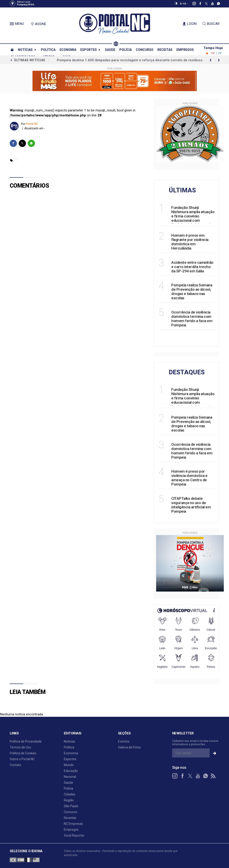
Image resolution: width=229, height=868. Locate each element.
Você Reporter (74, 835)
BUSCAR (211, 24)
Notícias (25, 50)
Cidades (70, 794)
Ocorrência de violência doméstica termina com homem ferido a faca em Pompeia (192, 319)
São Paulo (71, 806)
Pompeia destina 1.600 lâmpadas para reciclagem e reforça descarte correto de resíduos (130, 60)
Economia (68, 50)
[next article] (211, 60)
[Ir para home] (12, 50)
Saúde (110, 50)
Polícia (126, 50)
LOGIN (190, 24)
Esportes (89, 50)
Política (48, 50)
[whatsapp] (216, 4)
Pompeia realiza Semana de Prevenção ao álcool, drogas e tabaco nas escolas (192, 291)
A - (186, 4)
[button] (12, 25)
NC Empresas (73, 824)
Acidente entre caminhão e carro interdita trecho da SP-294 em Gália (192, 267)
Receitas (165, 50)
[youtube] (210, 4)
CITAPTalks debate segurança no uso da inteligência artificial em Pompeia (191, 505)
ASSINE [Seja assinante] (38, 24)
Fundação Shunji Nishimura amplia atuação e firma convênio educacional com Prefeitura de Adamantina (193, 216)
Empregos (185, 50)
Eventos (124, 741)
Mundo (69, 765)
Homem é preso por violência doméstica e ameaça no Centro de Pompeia (189, 478)
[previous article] (219, 60)
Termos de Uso (20, 747)
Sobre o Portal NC (22, 759)
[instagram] (192, 4)
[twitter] (204, 4)
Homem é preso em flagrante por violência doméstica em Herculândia (190, 242)
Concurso (145, 50)
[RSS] (213, 776)
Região (69, 800)
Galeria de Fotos (129, 747)
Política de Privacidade (26, 741)
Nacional (70, 777)
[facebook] (198, 4)
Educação (71, 771)
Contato (15, 765)
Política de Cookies (23, 753)
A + (182, 4)
